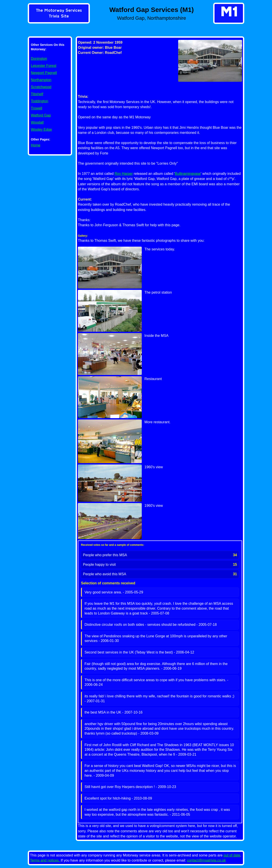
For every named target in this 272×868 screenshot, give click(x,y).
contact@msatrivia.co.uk (206, 860)
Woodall (37, 122)
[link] (59, 14)
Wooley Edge (41, 130)
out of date (232, 855)
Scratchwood (41, 87)
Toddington (39, 101)
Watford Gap (41, 115)
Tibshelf (37, 94)
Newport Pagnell (44, 73)
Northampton (41, 80)
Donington (39, 59)
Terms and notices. (45, 860)
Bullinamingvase (188, 174)
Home (36, 145)
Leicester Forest (44, 66)
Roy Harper (124, 174)
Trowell (36, 108)
